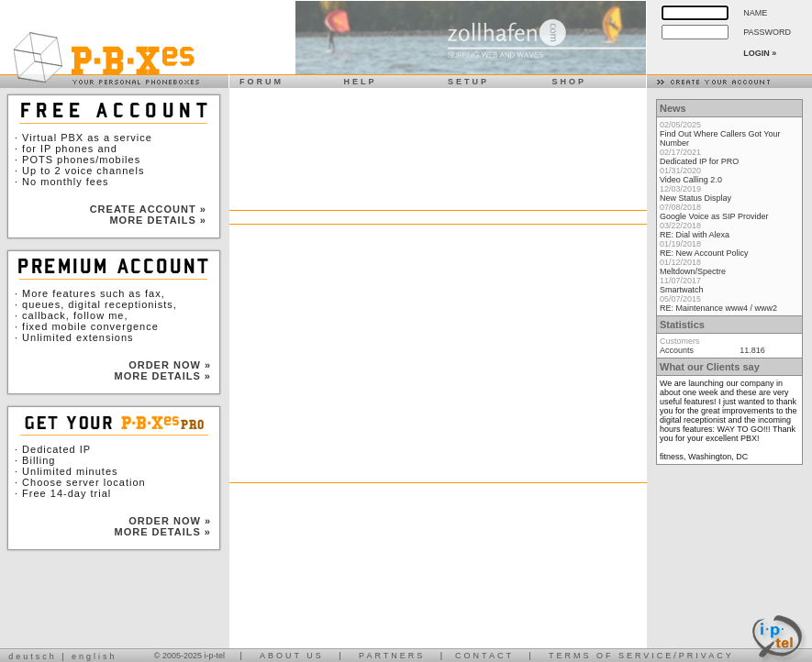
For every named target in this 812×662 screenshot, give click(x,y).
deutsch (33, 656)
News (673, 108)
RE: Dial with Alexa (695, 235)
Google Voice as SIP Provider (714, 216)
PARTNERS (392, 656)
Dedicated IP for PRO (699, 161)
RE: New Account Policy (704, 253)
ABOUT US (292, 656)
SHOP (565, 82)
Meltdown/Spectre (693, 271)
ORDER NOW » (170, 365)
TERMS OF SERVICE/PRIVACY (641, 656)
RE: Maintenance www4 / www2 (718, 308)
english (95, 656)
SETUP (463, 82)
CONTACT (484, 656)
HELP (356, 82)
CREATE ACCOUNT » (148, 209)
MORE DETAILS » (157, 220)
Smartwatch (682, 290)
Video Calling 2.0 (691, 180)
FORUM (256, 82)
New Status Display (695, 198)
